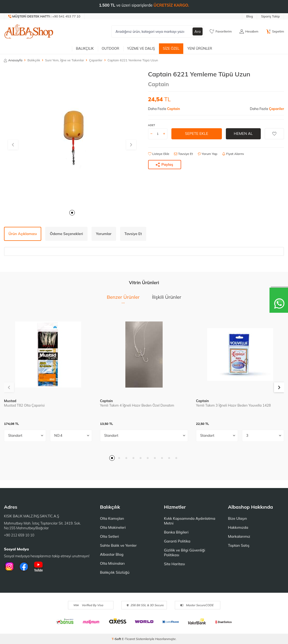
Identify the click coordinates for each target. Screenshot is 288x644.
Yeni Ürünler (200, 48)
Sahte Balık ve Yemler (118, 545)
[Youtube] (38, 567)
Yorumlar (104, 234)
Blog (250, 16)
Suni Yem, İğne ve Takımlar (65, 60)
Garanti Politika (177, 541)
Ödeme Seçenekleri (66, 234)
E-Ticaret (129, 639)
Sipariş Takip (270, 16)
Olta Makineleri (113, 527)
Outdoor (111, 48)
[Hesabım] (249, 31)
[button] (72, 213)
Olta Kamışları (112, 518)
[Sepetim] (275, 31)
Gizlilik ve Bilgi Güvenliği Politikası (185, 553)
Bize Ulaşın (237, 518)
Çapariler (96, 60)
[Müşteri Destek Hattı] (44, 16)
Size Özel (171, 48)
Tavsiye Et (183, 154)
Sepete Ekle (196, 134)
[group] (72, 138)
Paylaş (164, 164)
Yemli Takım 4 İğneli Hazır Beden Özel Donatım (137, 405)
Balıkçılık (85, 48)
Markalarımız (239, 536)
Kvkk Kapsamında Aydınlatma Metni (190, 521)
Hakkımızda (238, 527)
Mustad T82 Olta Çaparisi (24, 405)
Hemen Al (243, 134)
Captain (159, 84)
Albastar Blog (112, 554)
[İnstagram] (9, 567)
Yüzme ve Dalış (141, 48)
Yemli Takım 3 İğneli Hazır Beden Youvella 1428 (233, 405)
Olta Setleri (109, 536)
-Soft (117, 639)
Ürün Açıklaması (23, 234)
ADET (152, 125)
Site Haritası (174, 564)
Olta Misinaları (112, 563)
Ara (198, 31)
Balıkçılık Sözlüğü (115, 572)
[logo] (29, 31)
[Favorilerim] (221, 31)
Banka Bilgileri (176, 532)
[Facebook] (24, 567)
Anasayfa (13, 60)
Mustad (10, 401)
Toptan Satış (239, 545)
